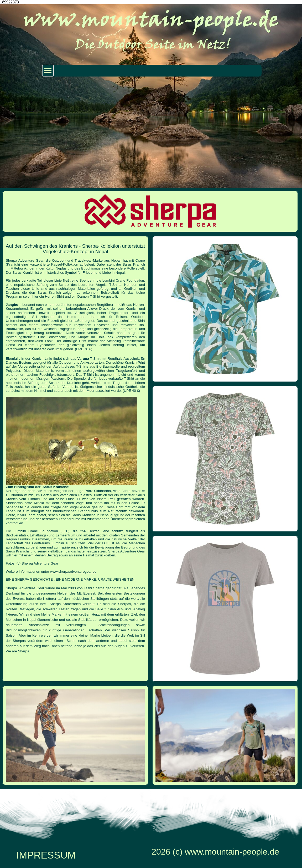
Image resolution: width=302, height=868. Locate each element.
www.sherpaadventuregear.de (73, 572)
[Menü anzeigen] (48, 71)
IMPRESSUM (46, 855)
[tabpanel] (75, 447)
